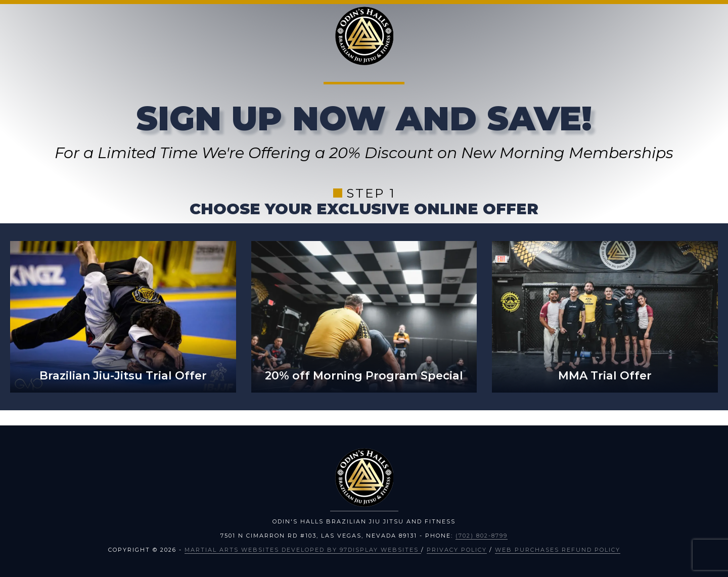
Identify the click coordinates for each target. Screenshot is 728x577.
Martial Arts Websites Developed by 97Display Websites (303, 550)
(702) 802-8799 (482, 536)
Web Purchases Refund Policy (558, 550)
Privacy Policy (457, 550)
